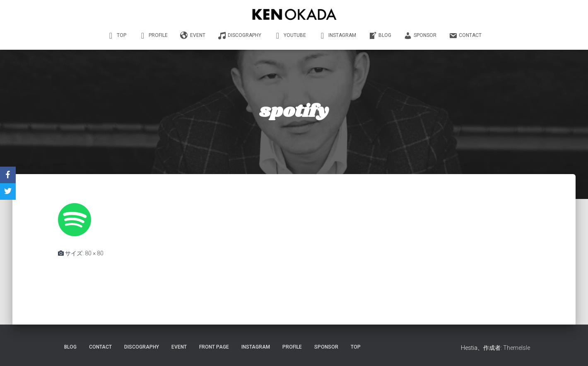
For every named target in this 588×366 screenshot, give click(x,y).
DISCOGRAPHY (240, 36)
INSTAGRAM (337, 36)
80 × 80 (94, 253)
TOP (117, 36)
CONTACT (465, 36)
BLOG (380, 36)
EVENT (193, 36)
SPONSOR (420, 36)
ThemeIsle (517, 348)
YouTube (290, 36)
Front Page (214, 347)
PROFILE (153, 36)
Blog (70, 347)
